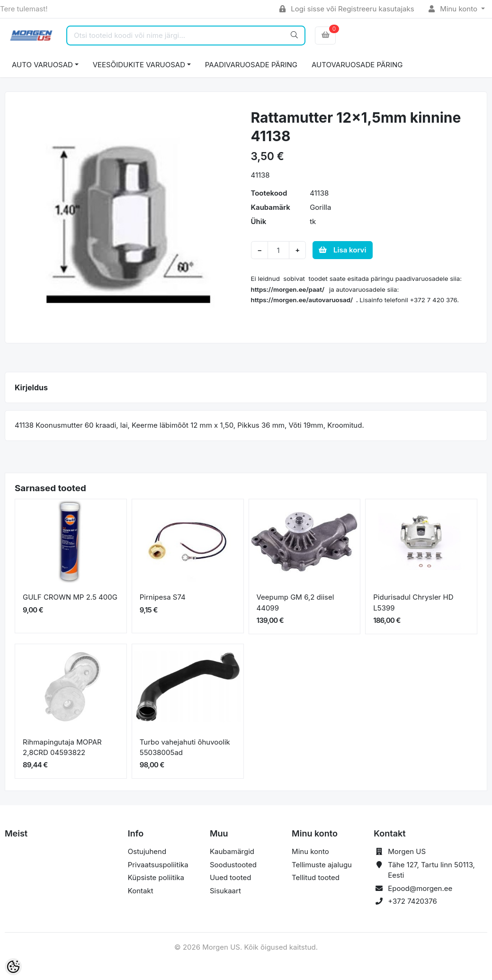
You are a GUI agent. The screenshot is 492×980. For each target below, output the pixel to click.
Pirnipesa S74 (163, 597)
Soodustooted (233, 865)
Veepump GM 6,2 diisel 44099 (295, 602)
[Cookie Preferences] (13, 967)
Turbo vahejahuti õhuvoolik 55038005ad (185, 747)
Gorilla (320, 207)
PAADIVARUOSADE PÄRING (251, 65)
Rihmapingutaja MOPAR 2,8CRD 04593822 (62, 747)
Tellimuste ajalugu (322, 865)
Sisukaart (225, 891)
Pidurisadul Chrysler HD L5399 (413, 602)
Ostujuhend (147, 851)
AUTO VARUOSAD (42, 65)
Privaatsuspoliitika (158, 865)
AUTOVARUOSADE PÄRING (357, 65)
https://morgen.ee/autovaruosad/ (302, 300)
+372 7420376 (412, 901)
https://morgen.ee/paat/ (288, 289)
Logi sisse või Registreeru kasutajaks (347, 9)
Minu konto (454, 9)
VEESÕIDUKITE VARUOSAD (139, 65)
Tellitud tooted (316, 877)
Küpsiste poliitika (156, 877)
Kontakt (141, 891)
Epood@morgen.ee (420, 888)
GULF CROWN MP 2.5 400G (70, 597)
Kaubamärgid (232, 851)
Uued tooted (231, 877)
